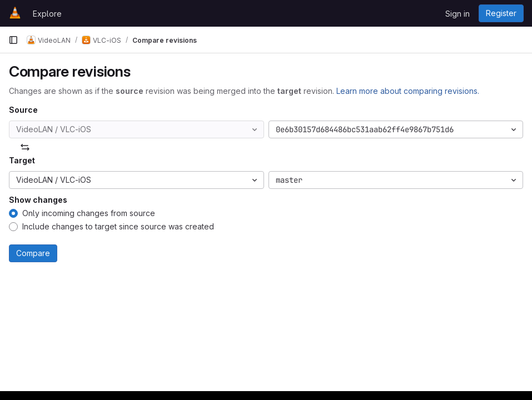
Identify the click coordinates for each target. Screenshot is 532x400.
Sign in (458, 14)
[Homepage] (15, 13)
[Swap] (25, 147)
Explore (47, 14)
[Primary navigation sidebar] (13, 40)
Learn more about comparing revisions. (408, 91)
